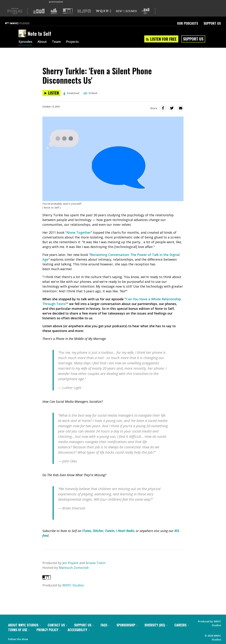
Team (56, 42)
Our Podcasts (188, 23)
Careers (182, 625)
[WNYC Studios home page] (22, 23)
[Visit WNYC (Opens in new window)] (39, 11)
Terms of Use (19, 630)
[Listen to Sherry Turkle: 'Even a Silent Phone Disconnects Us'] (51, 93)
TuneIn (110, 531)
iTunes (87, 531)
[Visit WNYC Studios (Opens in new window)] (68, 11)
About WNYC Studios (24, 625)
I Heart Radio (125, 531)
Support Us (212, 23)
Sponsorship (127, 625)
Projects (72, 42)
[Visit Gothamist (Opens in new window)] (54, 11)
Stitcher (98, 531)
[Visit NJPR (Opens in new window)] (84, 11)
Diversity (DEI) (156, 625)
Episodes (25, 42)
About (42, 42)
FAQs (105, 625)
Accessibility (79, 630)
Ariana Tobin (96, 563)
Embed (90, 93)
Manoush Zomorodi (74, 568)
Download (71, 93)
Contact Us (57, 625)
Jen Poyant (70, 563)
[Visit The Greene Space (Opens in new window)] (145, 11)
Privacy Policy (49, 630)
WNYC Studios (73, 585)
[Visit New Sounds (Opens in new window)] (126, 11)
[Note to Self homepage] (23, 34)
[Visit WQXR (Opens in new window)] (103, 11)
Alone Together (79, 232)
